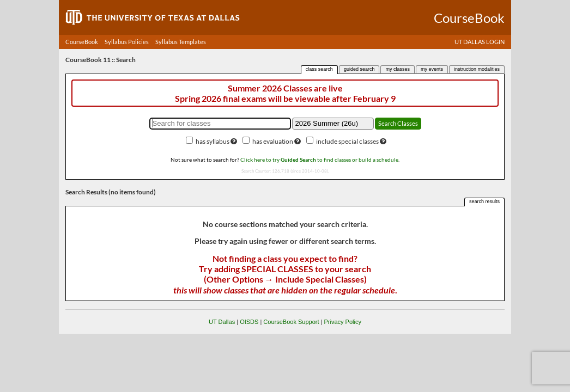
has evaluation (273, 141)
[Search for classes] (220, 124)
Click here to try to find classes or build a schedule (319, 160)
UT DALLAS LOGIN (480, 42)
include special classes (347, 141)
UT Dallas (222, 322)
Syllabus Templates (181, 42)
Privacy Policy (342, 322)
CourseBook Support (291, 322)
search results (484, 201)
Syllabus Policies (127, 42)
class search (319, 69)
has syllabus (213, 141)
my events (432, 69)
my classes (398, 69)
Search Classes (398, 123)
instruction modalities (477, 69)
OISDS (249, 322)
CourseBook (82, 42)
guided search (359, 69)
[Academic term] (333, 124)
